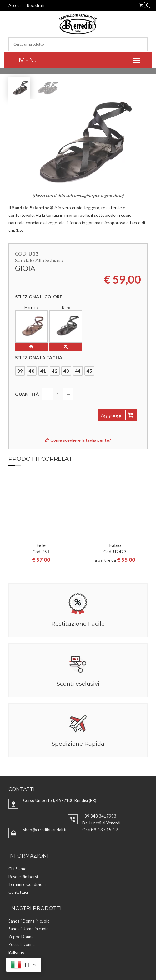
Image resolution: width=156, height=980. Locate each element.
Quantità (27, 394)
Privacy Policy (116, 950)
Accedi (15, 5)
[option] (41, 489)
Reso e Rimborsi (23, 813)
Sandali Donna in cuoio (29, 857)
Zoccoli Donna (22, 880)
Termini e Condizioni (27, 820)
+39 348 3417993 (99, 752)
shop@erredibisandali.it (45, 766)
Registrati (36, 5)
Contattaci (18, 828)
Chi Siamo (18, 805)
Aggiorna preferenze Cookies (60, 958)
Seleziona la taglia (39, 358)
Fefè (41, 481)
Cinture (15, 904)
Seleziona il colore (39, 297)
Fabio (115, 481)
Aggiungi (117, 415)
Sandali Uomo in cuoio (29, 865)
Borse (14, 896)
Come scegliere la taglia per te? (78, 440)
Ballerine (16, 888)
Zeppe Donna (21, 873)
